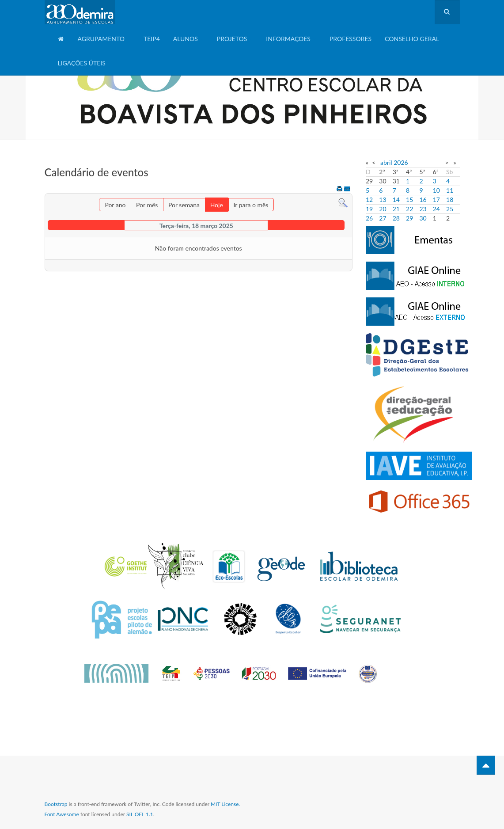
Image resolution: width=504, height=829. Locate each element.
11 (450, 190)
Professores (351, 39)
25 (450, 209)
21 (396, 209)
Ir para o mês (251, 205)
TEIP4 (152, 39)
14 (396, 200)
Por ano (115, 205)
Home (61, 42)
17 (436, 200)
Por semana (184, 205)
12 (369, 200)
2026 (401, 162)
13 (383, 200)
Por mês (147, 205)
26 (369, 218)
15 (409, 200)
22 (409, 209)
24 (436, 209)
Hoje (217, 205)
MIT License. (225, 804)
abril (386, 162)
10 (436, 190)
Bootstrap (56, 804)
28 (396, 218)
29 (409, 218)
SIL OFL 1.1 (140, 814)
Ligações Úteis (82, 63)
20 (383, 209)
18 (450, 200)
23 (423, 209)
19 (369, 209)
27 (383, 218)
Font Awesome (62, 814)
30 (423, 218)
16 (423, 200)
